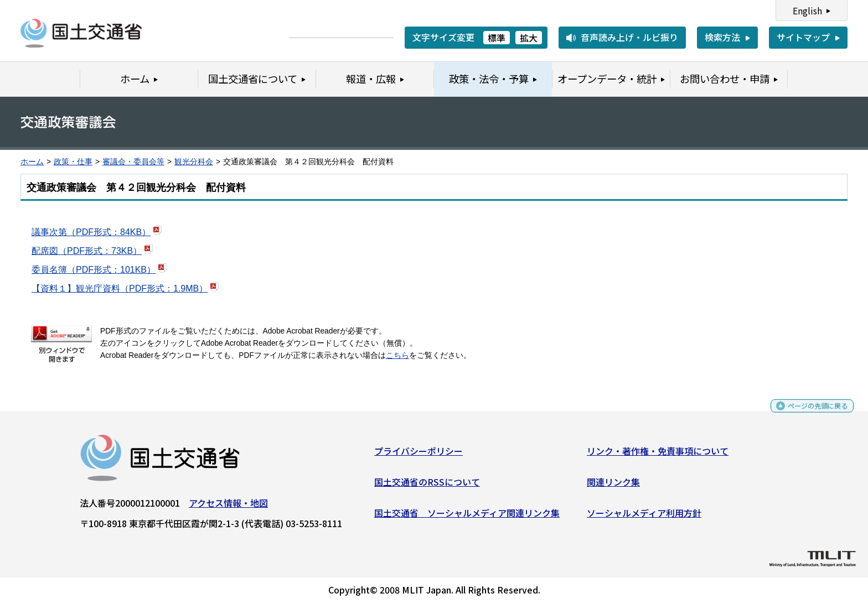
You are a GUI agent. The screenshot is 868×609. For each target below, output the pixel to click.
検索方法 (722, 37)
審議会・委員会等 (133, 162)
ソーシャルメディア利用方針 (644, 517)
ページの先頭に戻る (808, 415)
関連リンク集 (613, 486)
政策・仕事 (73, 162)
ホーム (32, 162)
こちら (397, 355)
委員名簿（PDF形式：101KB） (94, 270)
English (807, 11)
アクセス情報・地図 (228, 507)
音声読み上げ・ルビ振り (629, 37)
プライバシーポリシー (418, 455)
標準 (497, 38)
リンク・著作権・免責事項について (658, 455)
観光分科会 (194, 162)
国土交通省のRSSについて (427, 486)
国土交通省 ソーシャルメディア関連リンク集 (467, 517)
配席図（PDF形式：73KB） (87, 251)
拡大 (529, 38)
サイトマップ (803, 37)
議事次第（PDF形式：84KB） (91, 232)
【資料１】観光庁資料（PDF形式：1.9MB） (120, 288)
